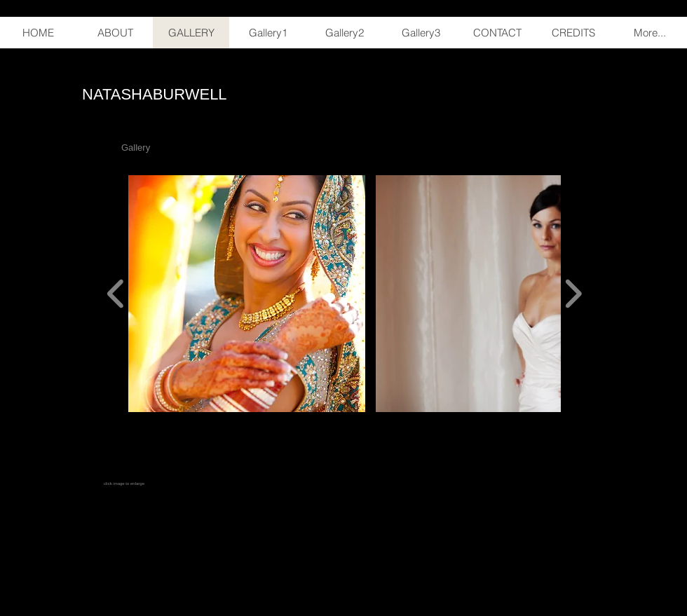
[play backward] (116, 294)
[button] (247, 294)
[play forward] (573, 294)
